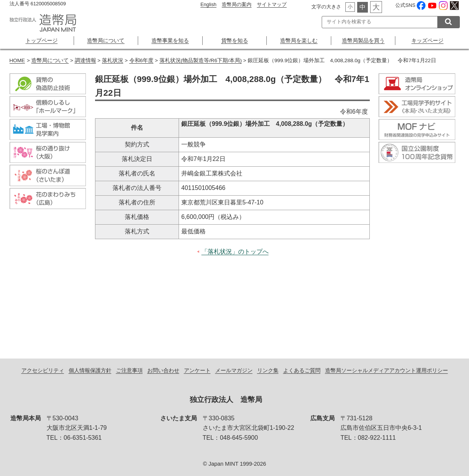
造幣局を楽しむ (299, 40)
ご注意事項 (129, 370)
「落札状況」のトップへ (235, 252)
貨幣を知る (235, 40)
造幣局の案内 (237, 4)
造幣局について (106, 40)
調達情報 (85, 60)
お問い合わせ (163, 370)
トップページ (42, 40)
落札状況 (113, 60)
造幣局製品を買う (363, 40)
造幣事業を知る (170, 40)
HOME (17, 60)
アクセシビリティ (43, 370)
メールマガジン (234, 370)
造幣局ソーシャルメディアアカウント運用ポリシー (387, 370)
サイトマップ (272, 4)
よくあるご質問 (302, 370)
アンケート (197, 370)
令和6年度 (142, 60)
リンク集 (268, 370)
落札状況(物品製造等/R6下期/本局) (201, 60)
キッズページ (427, 40)
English (208, 4)
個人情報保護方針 (90, 370)
